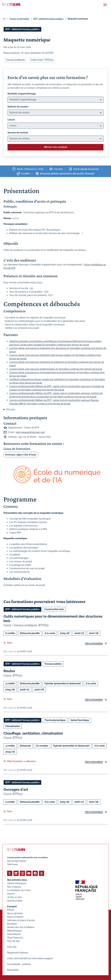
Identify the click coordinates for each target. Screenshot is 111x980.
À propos (12, 906)
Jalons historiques (17, 883)
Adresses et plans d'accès (21, 920)
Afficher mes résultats (55, 147)
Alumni (11, 894)
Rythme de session (18, 107)
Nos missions (14, 887)
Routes (9, 671)
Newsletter (13, 970)
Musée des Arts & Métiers (21, 927)
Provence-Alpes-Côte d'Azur (21, 455)
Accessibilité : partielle (19, 964)
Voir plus (11, 409)
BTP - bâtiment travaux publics (48, 19)
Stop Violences (15, 938)
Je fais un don (14, 897)
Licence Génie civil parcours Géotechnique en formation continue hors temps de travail (56, 369)
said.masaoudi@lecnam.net (30, 432)
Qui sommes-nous (17, 880)
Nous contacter (15, 917)
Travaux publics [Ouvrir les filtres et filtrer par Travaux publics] (53, 664)
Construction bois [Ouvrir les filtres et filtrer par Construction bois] (54, 609)
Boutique (12, 924)
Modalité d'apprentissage (22, 94)
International (14, 934)
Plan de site (13, 941)
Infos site (12, 947)
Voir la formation (94, 643)
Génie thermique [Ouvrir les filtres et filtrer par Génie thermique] (80, 720)
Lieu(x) (11, 120)
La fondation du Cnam (19, 890)
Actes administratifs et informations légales (30, 958)
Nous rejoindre (15, 913)
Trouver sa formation (19, 19)
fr (4, 19)
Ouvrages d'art (16, 789)
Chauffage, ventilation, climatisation (33, 733)
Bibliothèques (14, 931)
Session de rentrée (18, 133)
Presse (11, 910)
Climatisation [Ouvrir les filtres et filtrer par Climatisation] (13, 726)
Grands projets (15, 901)
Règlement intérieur (18, 953)
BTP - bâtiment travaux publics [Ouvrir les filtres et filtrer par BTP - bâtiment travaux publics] (22, 29)
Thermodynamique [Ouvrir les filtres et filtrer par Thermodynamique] (55, 720)
